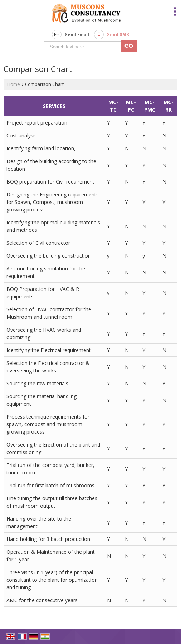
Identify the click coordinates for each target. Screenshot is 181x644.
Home (14, 84)
